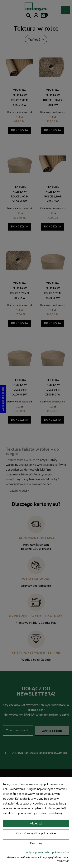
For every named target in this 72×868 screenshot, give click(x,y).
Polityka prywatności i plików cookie (47, 852)
